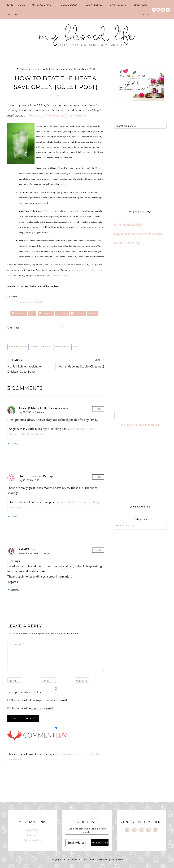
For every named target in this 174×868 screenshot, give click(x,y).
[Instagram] (159, 10)
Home (10, 5)
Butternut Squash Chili (128, 225)
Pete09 (24, 549)
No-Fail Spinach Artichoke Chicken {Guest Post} (30, 365)
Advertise (32, 830)
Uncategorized (56, 96)
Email (47, 681)
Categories (140, 519)
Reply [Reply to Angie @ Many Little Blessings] (98, 409)
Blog (146, 14)
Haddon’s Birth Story (127, 243)
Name (14, 681)
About (22, 5)
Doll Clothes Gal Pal (33, 476)
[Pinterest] (163, 10)
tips (76, 347)
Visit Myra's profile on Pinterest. (140, 425)
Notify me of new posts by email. (32, 709)
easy (34, 347)
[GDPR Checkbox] (56, 689)
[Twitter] (168, 10)
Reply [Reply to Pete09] (98, 550)
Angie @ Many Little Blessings (40, 408)
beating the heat (18, 347)
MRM (121, 860)
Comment (16, 644)
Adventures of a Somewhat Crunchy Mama (57, 116)
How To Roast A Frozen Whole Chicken (138, 234)
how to (46, 347)
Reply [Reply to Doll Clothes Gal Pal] (98, 477)
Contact (32, 835)
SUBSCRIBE (100, 843)
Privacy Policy (33, 692)
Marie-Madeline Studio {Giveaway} (81, 363)
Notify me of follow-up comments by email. (39, 700)
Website (82, 681)
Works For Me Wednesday (31, 302)
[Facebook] (154, 10)
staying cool (62, 347)
